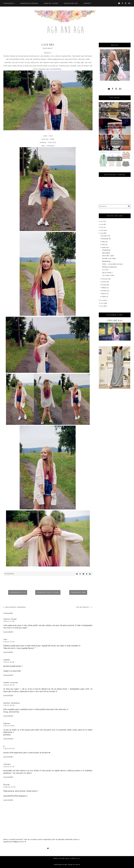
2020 (102, 221)
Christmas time (78, 592)
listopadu (105, 239)
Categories (9, 3)
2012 (102, 306)
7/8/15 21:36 (9, 767)
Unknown (7, 764)
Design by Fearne (74, 864)
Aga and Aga (63, 864)
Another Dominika (11, 682)
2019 (102, 224)
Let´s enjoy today (108, 275)
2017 (102, 227)
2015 (102, 233)
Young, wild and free (11, 712)
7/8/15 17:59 (9, 642)
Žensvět (7, 784)
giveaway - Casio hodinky (115, 110)
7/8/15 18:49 (9, 685)
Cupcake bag (115, 320)
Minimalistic (107, 261)
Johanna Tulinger (10, 619)
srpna (104, 247)
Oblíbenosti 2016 (18, 592)
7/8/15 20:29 (9, 748)
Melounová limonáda (15, 607)
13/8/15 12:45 (9, 787)
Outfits (10, 574)
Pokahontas (106, 250)
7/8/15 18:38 (9, 662)
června (104, 282)
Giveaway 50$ (115, 159)
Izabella (7, 660)
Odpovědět (8, 632)
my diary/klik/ (16, 671)
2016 (102, 230)
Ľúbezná (7, 723)
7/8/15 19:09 (9, 726)
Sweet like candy (108, 256)
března (105, 291)
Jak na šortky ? (83, 607)
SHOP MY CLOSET (51, 3)
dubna (104, 288)
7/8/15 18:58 (9, 705)
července (105, 279)
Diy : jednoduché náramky (115, 143)
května (104, 285)
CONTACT (87, 3)
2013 (102, 303)
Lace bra (105, 270)
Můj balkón (106, 253)
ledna (104, 296)
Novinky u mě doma (109, 258)
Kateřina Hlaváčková (12, 703)
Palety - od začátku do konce (113, 264)
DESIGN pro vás (71, 3)
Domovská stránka (29, 3)
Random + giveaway (115, 126)
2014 (102, 300)
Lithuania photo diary (48, 592)
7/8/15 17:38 (9, 621)
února (104, 293)
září (104, 244)
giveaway (7, 735)
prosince (105, 236)
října (104, 242)
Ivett (5, 639)
